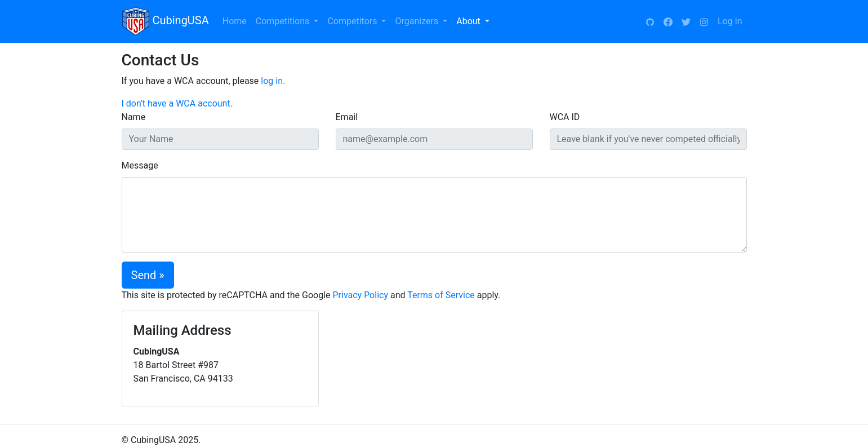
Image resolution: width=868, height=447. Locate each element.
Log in (730, 21)
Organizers (418, 21)
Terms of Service (441, 295)
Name (134, 117)
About (469, 21)
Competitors (353, 21)
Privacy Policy (360, 295)
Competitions (284, 21)
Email (347, 117)
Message (140, 165)
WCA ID (565, 117)
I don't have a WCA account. (177, 103)
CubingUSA (165, 21)
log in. (273, 81)
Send (144, 275)
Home (235, 21)
